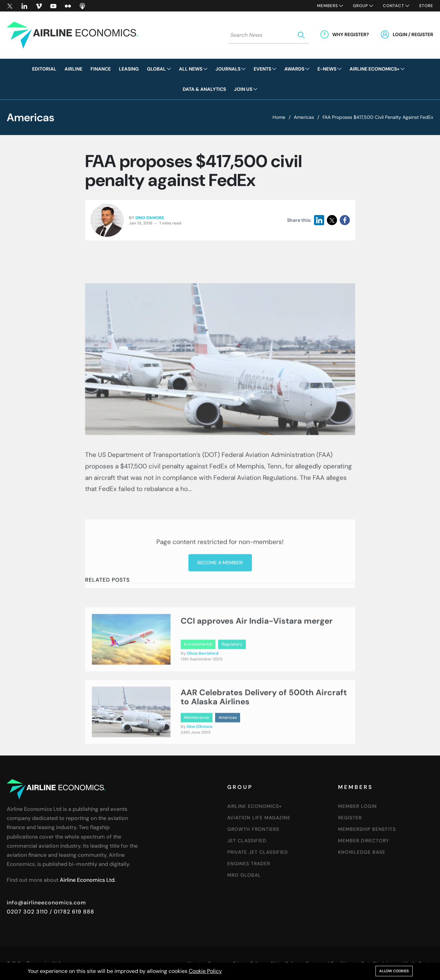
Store (426, 6)
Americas (304, 117)
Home (279, 117)
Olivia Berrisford (203, 678)
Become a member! (220, 615)
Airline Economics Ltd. (88, 880)
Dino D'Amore (150, 218)
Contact (394, 6)
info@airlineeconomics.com (46, 903)
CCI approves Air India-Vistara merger (257, 645)
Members (328, 6)
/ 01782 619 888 (71, 912)
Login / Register (413, 34)
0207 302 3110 (27, 912)
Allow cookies (394, 971)
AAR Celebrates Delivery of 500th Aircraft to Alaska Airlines (264, 721)
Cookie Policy (205, 971)
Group (360, 6)
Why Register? (351, 34)
